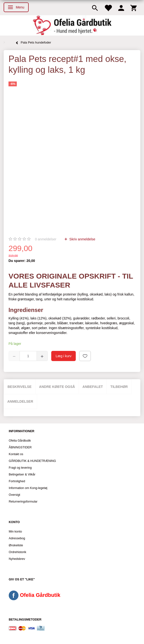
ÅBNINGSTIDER (20, 447)
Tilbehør (119, 387)
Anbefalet (93, 387)
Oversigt (14, 495)
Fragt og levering (20, 468)
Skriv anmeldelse (82, 239)
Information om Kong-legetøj (28, 488)
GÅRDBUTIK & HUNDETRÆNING (32, 461)
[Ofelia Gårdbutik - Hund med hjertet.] (72, 25)
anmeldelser (46, 239)
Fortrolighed (17, 481)
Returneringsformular (23, 502)
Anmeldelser (20, 401)
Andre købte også (57, 387)
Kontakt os (16, 454)
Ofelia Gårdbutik (20, 441)
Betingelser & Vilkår (22, 474)
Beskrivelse (20, 387)
